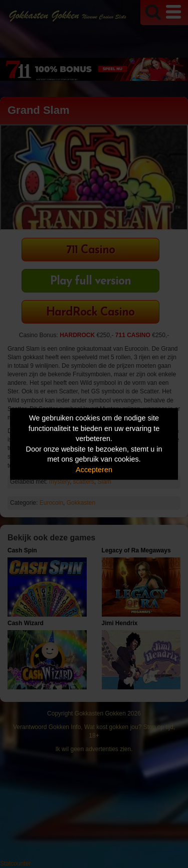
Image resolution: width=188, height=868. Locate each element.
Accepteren (94, 470)
